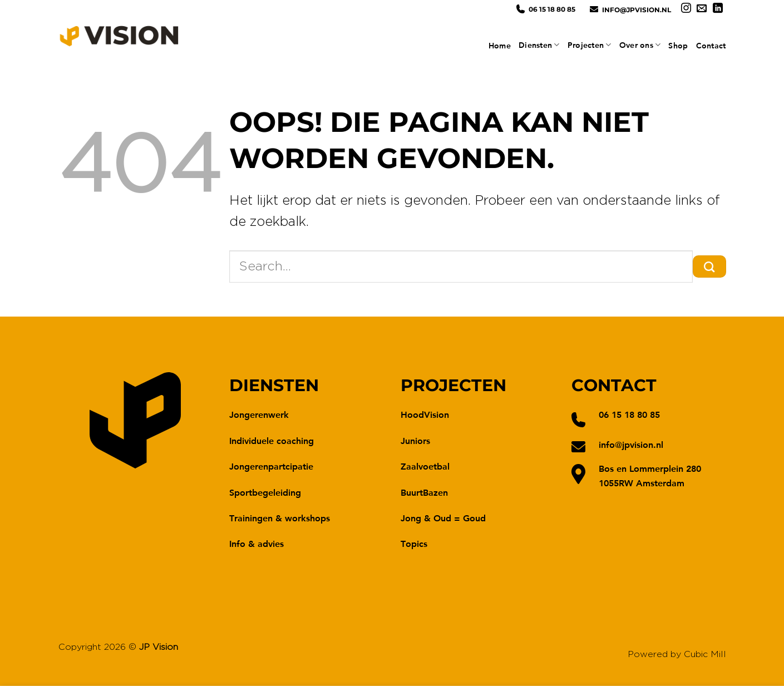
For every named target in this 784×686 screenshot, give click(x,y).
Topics (414, 543)
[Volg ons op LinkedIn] (718, 9)
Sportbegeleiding (265, 492)
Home (500, 46)
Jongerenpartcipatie (271, 466)
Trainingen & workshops (280, 518)
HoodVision (425, 414)
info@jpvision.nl (637, 10)
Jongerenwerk (259, 414)
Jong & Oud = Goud (443, 518)
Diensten (539, 45)
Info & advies (257, 543)
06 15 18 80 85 (552, 9)
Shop (678, 46)
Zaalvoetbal (425, 466)
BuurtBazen (424, 492)
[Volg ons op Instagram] (686, 9)
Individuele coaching (272, 440)
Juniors (415, 440)
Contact (711, 46)
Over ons (640, 45)
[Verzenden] (709, 266)
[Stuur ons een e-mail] (702, 9)
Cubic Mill (705, 654)
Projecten (590, 45)
